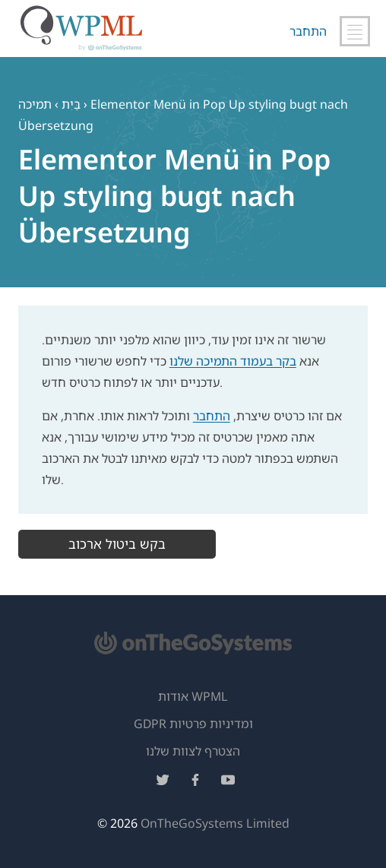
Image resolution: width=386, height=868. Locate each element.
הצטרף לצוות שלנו (193, 751)
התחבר (308, 31)
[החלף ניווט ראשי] (355, 31)
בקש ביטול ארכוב (117, 544)
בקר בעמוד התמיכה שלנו (233, 361)
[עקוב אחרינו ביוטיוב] (228, 782)
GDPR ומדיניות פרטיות (193, 724)
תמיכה (35, 104)
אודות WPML (193, 696)
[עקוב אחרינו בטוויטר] (163, 782)
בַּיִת (71, 104)
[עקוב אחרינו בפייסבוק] (195, 782)
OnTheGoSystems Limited (215, 823)
